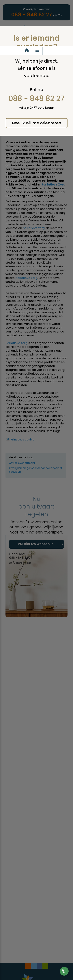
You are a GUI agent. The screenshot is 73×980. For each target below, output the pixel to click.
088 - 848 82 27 (36, 98)
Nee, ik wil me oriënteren (37, 123)
